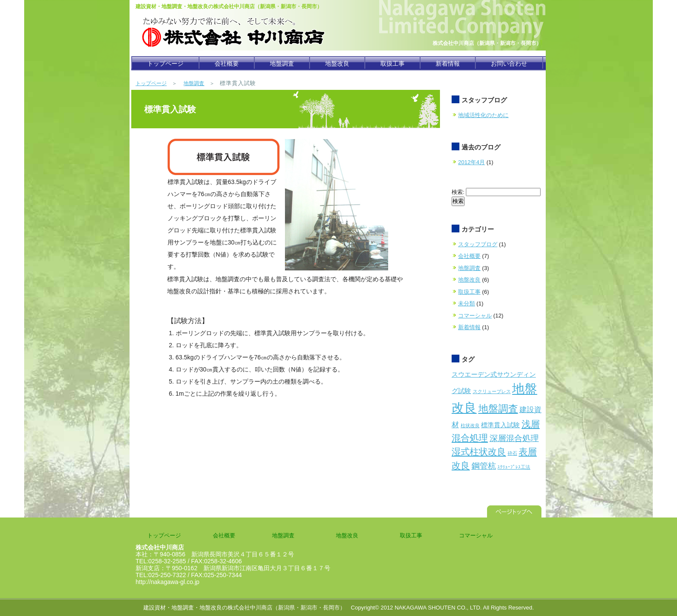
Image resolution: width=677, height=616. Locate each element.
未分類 (467, 303)
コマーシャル (475, 316)
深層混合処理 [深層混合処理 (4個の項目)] (514, 438)
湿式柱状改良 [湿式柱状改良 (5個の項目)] (479, 452)
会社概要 (227, 64)
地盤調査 (282, 64)
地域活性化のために (483, 115)
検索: (458, 192)
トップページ (165, 64)
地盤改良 (337, 64)
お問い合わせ (509, 64)
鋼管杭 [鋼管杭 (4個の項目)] (484, 466)
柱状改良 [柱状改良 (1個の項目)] (470, 425)
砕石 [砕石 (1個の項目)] (512, 453)
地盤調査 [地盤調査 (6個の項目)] (498, 409)
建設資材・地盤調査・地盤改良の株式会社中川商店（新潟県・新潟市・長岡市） (244, 608)
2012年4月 (471, 162)
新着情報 (448, 64)
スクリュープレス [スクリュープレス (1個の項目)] (492, 391)
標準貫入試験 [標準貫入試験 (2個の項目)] (500, 425)
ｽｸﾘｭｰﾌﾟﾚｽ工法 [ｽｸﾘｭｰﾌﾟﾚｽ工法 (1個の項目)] (514, 467)
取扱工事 (392, 64)
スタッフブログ (478, 244)
